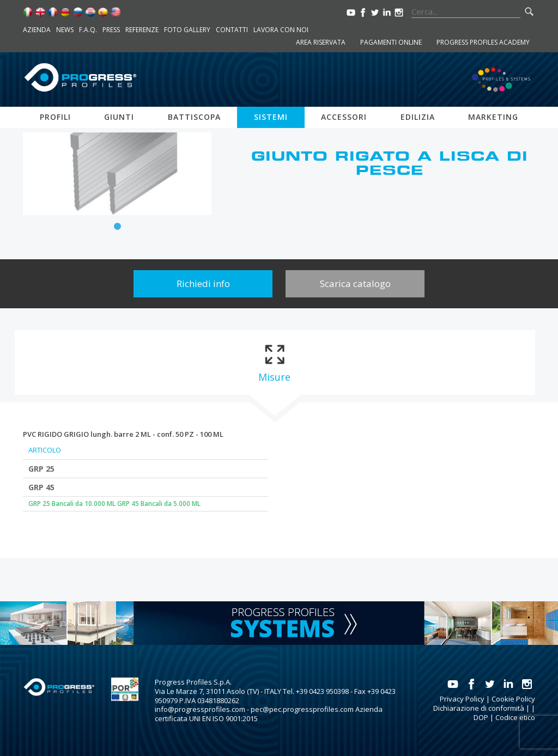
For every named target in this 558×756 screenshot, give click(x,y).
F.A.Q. (88, 30)
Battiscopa (194, 117)
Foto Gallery (187, 30)
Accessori (344, 117)
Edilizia (418, 117)
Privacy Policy (462, 699)
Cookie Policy (513, 699)
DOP (481, 717)
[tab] (274, 362)
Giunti (119, 117)
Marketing (493, 117)
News (65, 30)
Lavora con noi (281, 30)
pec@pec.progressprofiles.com (302, 709)
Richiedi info (203, 283)
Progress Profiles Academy (483, 42)
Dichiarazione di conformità (479, 708)
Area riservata (321, 42)
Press (111, 30)
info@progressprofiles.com (200, 709)
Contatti (232, 30)
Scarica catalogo (355, 283)
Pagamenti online (391, 42)
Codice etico (515, 717)
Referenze (142, 30)
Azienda (37, 30)
